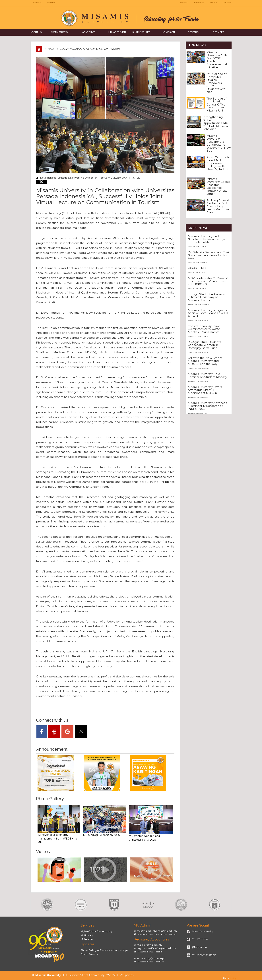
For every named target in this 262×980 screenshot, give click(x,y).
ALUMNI (213, 3)
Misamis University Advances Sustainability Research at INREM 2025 (207, 406)
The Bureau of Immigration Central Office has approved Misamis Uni (216, 105)
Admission (169, 32)
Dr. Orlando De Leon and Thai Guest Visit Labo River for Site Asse (208, 255)
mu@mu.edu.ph (146, 931)
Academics (89, 32)
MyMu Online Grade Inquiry (96, 931)
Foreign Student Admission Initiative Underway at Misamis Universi (206, 297)
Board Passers (89, 954)
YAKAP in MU (197, 268)
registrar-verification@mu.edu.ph (156, 948)
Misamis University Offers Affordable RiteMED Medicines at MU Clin (205, 390)
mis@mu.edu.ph (167, 931)
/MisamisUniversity (202, 931)
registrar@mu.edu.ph (149, 945)
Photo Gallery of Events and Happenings (104, 950)
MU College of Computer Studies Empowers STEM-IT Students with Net (216, 83)
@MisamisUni (199, 947)
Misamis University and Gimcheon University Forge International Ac (207, 239)
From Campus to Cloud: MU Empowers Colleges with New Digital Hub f (218, 165)
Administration (60, 32)
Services (219, 32)
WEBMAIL (38, 3)
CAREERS (227, 3)
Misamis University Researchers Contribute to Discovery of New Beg (219, 143)
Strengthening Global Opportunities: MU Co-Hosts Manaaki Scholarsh (215, 123)
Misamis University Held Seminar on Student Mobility (207, 375)
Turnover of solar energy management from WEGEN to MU (59, 824)
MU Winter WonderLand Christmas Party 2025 (151, 823)
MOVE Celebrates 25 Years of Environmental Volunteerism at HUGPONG (208, 281)
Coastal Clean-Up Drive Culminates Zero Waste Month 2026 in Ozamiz (204, 329)
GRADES (51, 3)
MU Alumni (87, 939)
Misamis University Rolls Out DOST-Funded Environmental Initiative (217, 60)
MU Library (87, 935)
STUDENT (184, 3)
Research (194, 32)
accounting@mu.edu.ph (151, 958)
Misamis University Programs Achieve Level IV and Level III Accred (208, 313)
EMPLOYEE (199, 3)
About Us (36, 32)
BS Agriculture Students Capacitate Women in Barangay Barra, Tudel (204, 345)
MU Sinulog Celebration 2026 (104, 821)
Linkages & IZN (117, 32)
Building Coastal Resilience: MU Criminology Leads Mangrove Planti (218, 206)
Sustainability (141, 32)
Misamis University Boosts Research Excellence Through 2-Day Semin (218, 186)
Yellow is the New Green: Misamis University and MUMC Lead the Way (205, 361)
